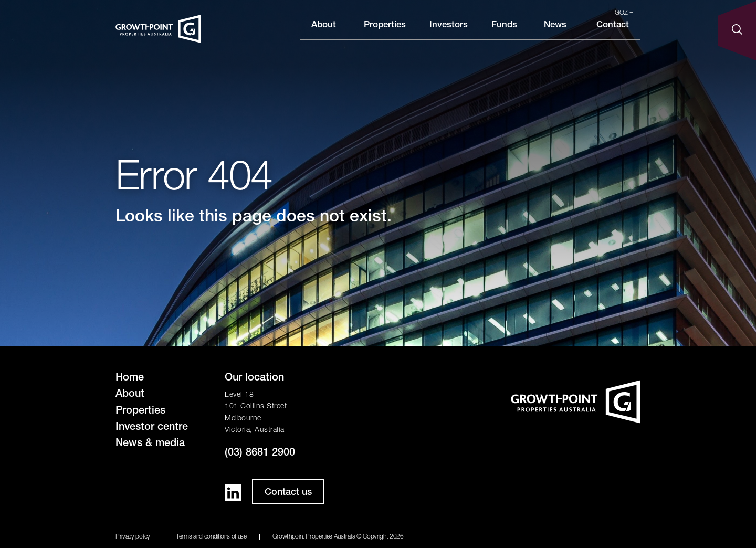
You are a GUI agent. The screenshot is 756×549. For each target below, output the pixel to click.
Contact (613, 33)
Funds (504, 33)
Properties (385, 33)
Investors (449, 33)
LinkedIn (233, 493)
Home (130, 378)
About (324, 33)
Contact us (288, 493)
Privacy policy (133, 537)
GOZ (624, 13)
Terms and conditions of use (211, 537)
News (555, 33)
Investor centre (152, 428)
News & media (150, 444)
